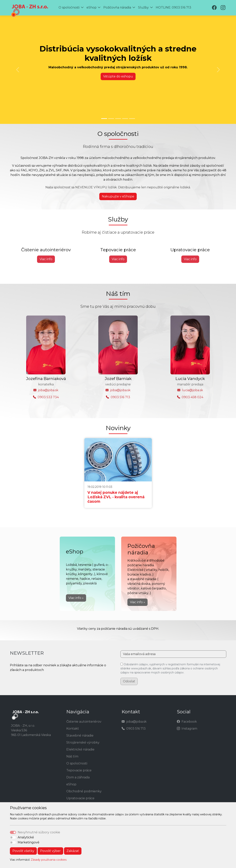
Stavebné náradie (80, 735)
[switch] (13, 837)
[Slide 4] (125, 119)
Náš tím (72, 756)
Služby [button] (143, 7)
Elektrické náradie (80, 749)
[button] (83, 8)
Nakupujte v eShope (118, 196)
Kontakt (73, 729)
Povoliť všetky (23, 851)
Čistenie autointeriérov (84, 722)
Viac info (46, 259)
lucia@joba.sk (192, 390)
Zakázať (73, 851)
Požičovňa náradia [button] (117, 7)
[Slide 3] (118, 119)
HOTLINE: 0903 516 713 (173, 7)
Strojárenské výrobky (83, 742)
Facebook (189, 722)
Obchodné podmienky (84, 791)
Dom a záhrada (78, 777)
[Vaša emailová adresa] (173, 654)
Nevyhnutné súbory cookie (39, 832)
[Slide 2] (111, 119)
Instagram (189, 729)
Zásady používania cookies (49, 860)
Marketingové (29, 842)
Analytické (26, 837)
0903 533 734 (48, 397)
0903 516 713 (120, 397)
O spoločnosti (77, 763)
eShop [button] (92, 7)
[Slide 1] (104, 119)
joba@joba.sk (48, 390)
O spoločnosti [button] (69, 7)
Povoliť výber (50, 851)
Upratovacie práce (80, 798)
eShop (71, 784)
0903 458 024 (192, 397)
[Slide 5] (132, 119)
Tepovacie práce (79, 770)
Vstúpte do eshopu (118, 76)
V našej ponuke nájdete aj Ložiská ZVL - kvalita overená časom (116, 497)
